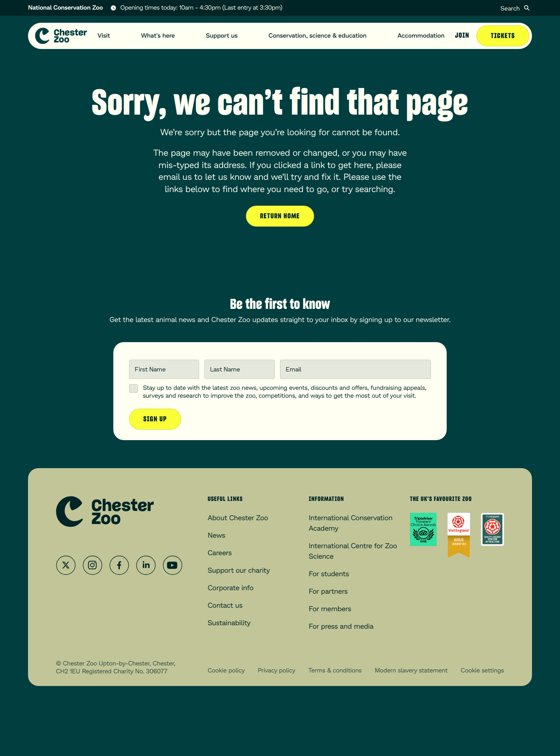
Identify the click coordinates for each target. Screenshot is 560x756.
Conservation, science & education (318, 36)
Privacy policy (276, 670)
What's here (158, 36)
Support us (222, 36)
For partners (328, 591)
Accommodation (421, 36)
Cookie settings (482, 670)
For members (330, 609)
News (217, 535)
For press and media (341, 626)
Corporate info (231, 588)
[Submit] (527, 8)
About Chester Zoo (238, 518)
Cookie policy (226, 670)
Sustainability (229, 623)
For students (329, 574)
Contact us (225, 605)
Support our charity (239, 570)
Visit (104, 36)
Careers (220, 553)
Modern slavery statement (411, 670)
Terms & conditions (335, 670)
